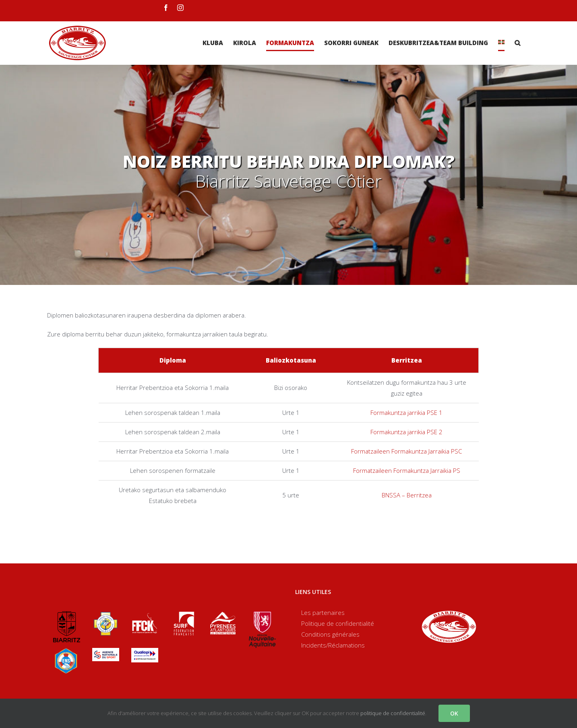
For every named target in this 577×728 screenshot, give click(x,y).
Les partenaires (323, 613)
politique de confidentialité (393, 713)
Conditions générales (330, 634)
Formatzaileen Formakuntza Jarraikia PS (407, 470)
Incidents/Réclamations (333, 645)
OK (454, 713)
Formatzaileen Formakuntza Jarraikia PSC (406, 451)
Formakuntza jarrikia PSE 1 (406, 412)
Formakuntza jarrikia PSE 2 (406, 432)
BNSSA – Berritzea (407, 495)
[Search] (517, 43)
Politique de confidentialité (338, 623)
